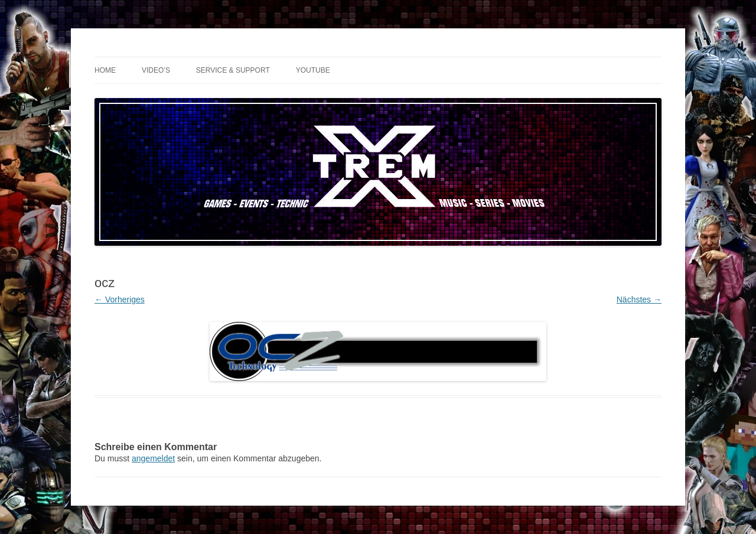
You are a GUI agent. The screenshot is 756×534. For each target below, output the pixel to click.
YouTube (313, 70)
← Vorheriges (120, 299)
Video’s (156, 70)
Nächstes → (639, 299)
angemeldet (153, 458)
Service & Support (233, 70)
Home (105, 70)
